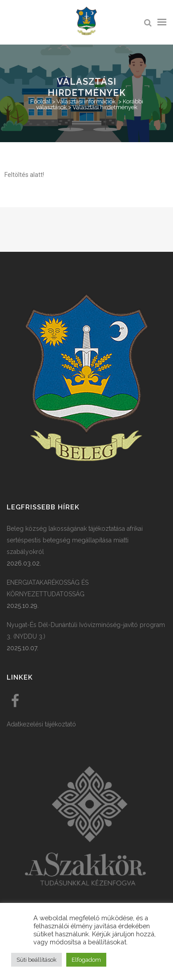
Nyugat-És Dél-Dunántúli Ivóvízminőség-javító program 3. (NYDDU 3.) (86, 631)
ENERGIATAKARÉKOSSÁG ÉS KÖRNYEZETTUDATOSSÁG (48, 588)
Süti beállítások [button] (36, 960)
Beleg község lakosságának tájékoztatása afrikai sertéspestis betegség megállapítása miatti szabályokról (75, 540)
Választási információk (86, 101)
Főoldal (40, 101)
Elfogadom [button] (86, 960)
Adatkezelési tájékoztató (41, 724)
